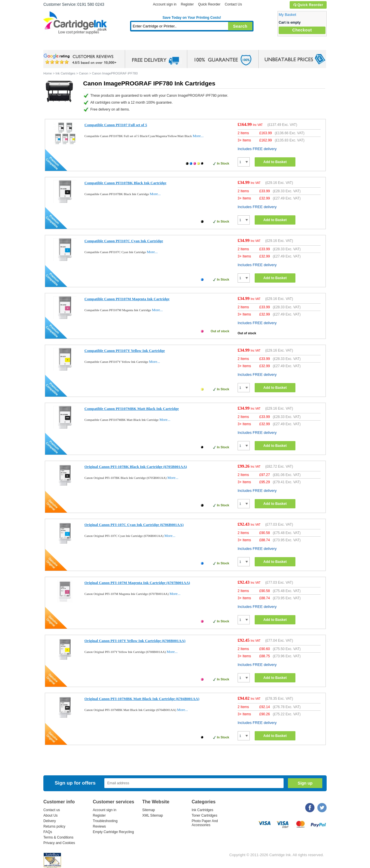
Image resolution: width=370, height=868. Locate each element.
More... (198, 136)
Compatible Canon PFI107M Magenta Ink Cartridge (127, 299)
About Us (50, 815)
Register (187, 4)
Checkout (302, 30)
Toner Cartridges (132, 45)
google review (81, 59)
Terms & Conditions (58, 837)
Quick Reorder (308, 5)
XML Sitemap (153, 815)
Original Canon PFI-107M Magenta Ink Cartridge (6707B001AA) (137, 583)
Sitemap (149, 810)
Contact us (52, 810)
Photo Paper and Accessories (193, 45)
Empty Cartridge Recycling (113, 832)
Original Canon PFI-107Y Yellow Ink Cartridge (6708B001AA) (135, 641)
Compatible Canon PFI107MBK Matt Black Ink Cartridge (132, 409)
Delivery (50, 821)
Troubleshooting (105, 821)
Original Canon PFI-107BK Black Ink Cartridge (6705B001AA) (136, 467)
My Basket (287, 15)
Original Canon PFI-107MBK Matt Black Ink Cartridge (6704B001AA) (142, 699)
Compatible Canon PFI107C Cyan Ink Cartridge (124, 241)
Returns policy (54, 826)
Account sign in (165, 4)
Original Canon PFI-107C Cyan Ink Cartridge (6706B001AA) (134, 525)
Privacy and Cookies (59, 843)
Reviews (99, 826)
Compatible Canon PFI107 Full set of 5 (116, 125)
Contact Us (233, 4)
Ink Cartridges (87, 45)
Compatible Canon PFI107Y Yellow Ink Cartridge (125, 351)
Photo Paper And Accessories (205, 823)
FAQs (48, 832)
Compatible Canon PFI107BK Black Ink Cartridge (125, 183)
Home (55, 45)
